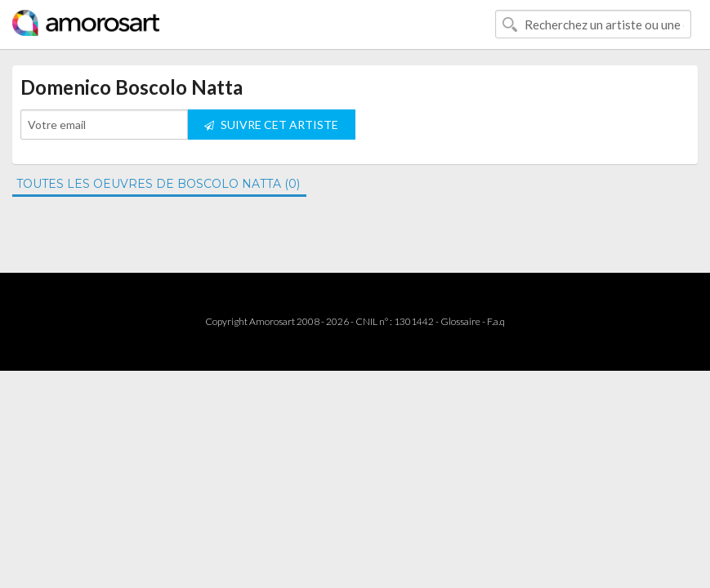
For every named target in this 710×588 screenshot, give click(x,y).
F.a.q (496, 321)
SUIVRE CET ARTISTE (271, 125)
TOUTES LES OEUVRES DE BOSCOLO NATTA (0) (158, 184)
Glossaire (460, 321)
